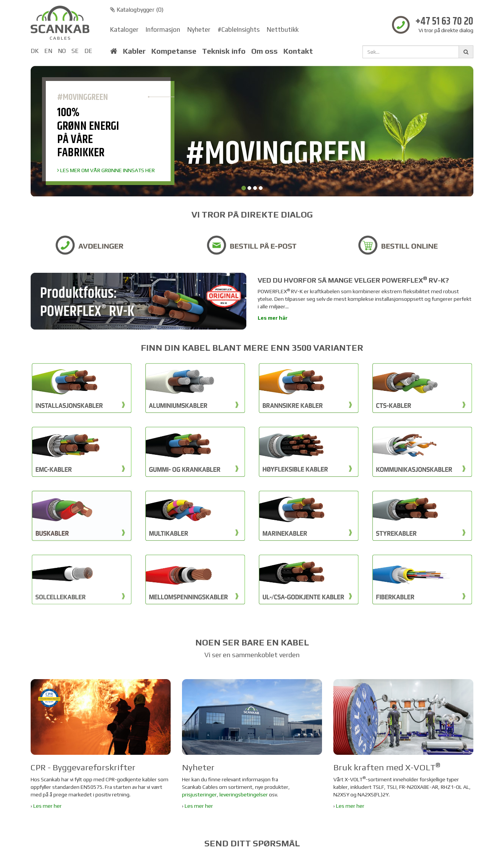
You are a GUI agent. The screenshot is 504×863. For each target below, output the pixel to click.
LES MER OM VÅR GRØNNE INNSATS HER (106, 170)
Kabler (134, 51)
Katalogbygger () (137, 10)
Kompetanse (174, 51)
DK (35, 51)
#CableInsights (239, 30)
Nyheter (199, 30)
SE (75, 51)
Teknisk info (224, 51)
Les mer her (47, 806)
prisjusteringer (199, 795)
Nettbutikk (283, 30)
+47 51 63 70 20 (444, 22)
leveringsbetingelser (244, 795)
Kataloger (124, 30)
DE (88, 51)
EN (48, 51)
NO (62, 51)
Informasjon (163, 30)
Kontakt (298, 51)
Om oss (264, 51)
